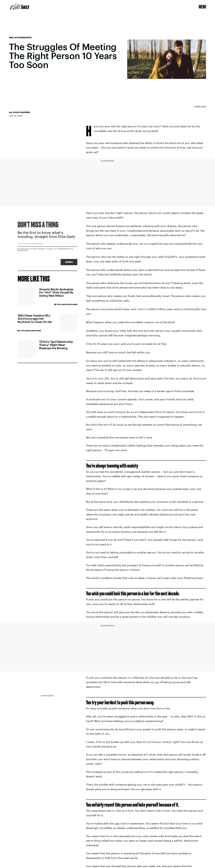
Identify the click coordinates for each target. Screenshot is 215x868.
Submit (69, 263)
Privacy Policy (23, 251)
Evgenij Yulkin (200, 106)
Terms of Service (64, 249)
